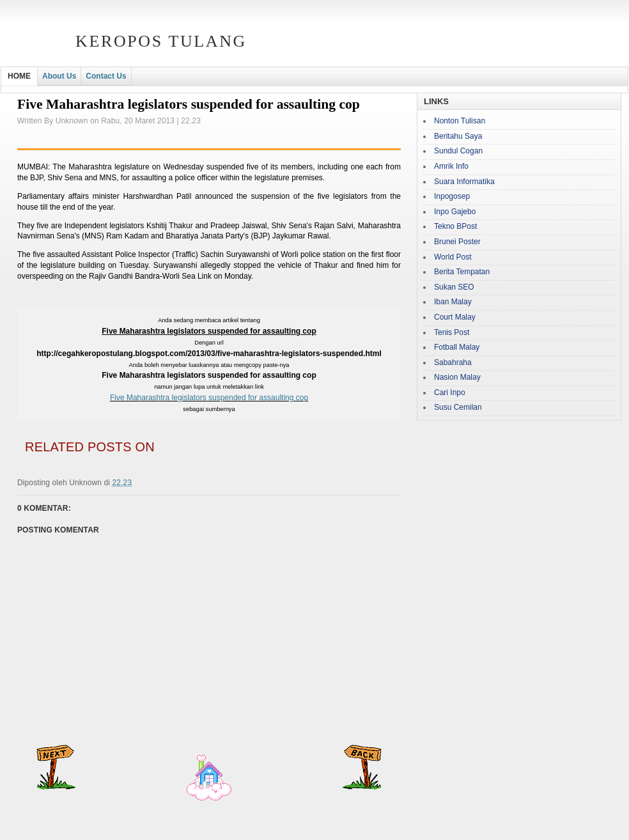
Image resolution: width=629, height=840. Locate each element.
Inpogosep (452, 196)
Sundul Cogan (458, 151)
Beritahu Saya (458, 136)
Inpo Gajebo (455, 212)
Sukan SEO (454, 287)
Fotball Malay (457, 347)
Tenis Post (452, 332)
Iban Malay (453, 302)
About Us (59, 76)
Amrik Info (451, 166)
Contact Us (106, 76)
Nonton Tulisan (460, 121)
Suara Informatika (464, 182)
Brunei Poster (457, 242)
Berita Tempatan (462, 272)
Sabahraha (453, 362)
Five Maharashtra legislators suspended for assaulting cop (209, 398)
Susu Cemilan (458, 407)
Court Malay (455, 317)
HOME (19, 76)
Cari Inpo (450, 393)
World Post (453, 257)
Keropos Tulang (161, 41)
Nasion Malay (457, 377)
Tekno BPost (455, 226)
